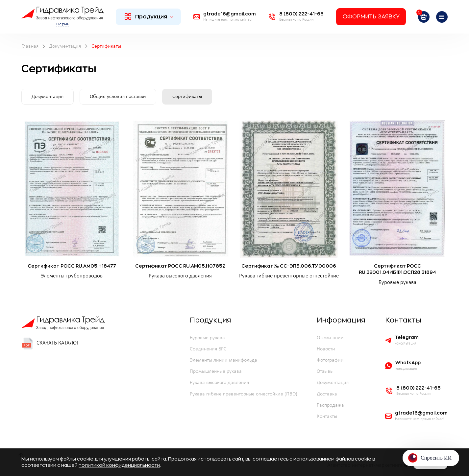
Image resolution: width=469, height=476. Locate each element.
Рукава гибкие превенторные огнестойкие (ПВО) (244, 394)
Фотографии (330, 360)
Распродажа (330, 405)
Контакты (327, 416)
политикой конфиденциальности (119, 465)
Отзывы (325, 371)
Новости (326, 349)
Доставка (327, 394)
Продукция (149, 16)
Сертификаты (187, 97)
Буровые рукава (207, 338)
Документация (48, 97)
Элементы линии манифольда (223, 360)
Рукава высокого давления (219, 383)
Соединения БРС (208, 349)
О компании (330, 338)
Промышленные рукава (216, 371)
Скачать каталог (50, 344)
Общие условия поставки (118, 97)
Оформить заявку (371, 17)
